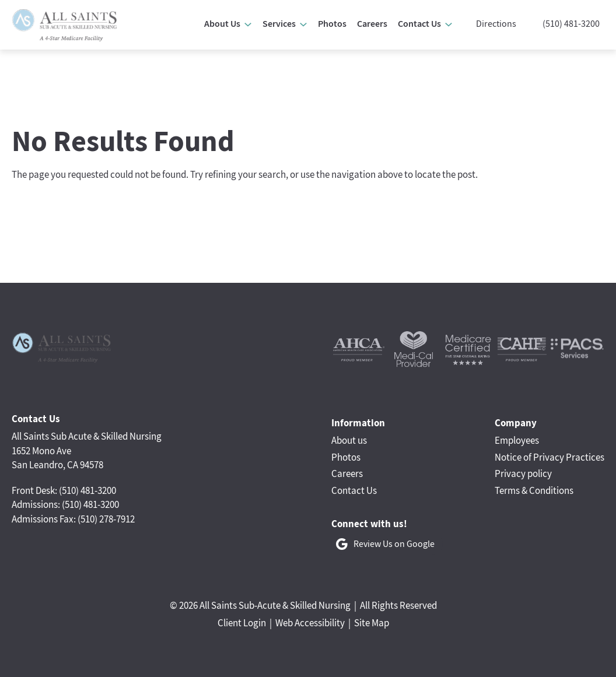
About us (349, 440)
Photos (346, 457)
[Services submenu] (303, 24)
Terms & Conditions (534, 490)
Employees (517, 440)
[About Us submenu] (248, 24)
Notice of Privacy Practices (549, 457)
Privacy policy (523, 473)
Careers (347, 473)
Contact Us (354, 490)
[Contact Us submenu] (449, 24)
